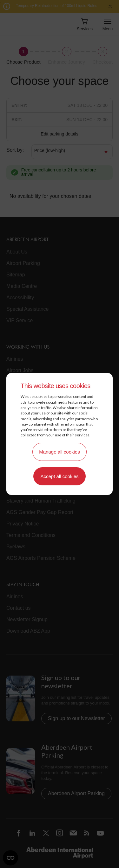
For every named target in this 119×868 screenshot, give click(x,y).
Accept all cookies (59, 476)
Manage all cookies (59, 452)
